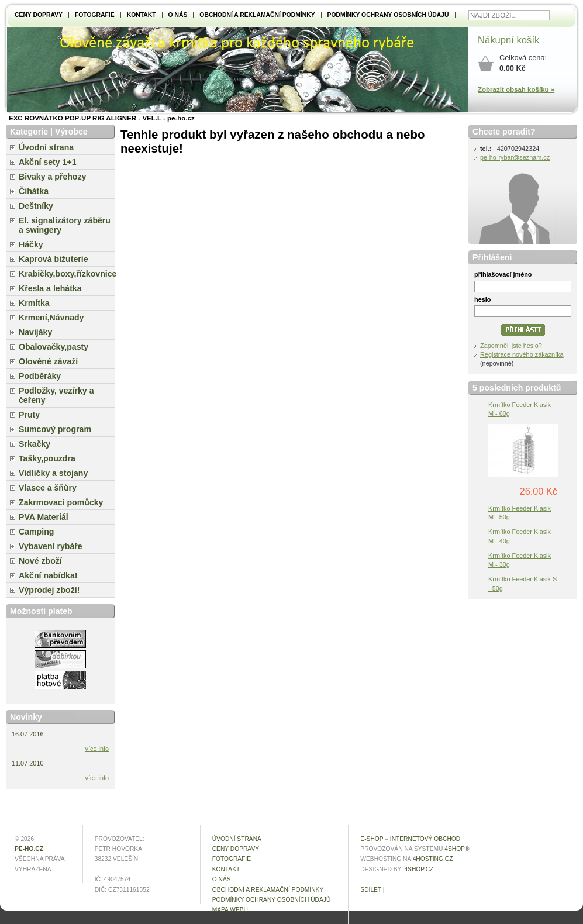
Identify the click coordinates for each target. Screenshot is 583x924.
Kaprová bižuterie (54, 259)
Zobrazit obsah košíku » (516, 89)
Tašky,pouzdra (47, 458)
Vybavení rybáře (51, 546)
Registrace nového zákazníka (522, 354)
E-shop (372, 839)
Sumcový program (55, 429)
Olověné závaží (48, 361)
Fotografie (95, 15)
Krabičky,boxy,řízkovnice (67, 274)
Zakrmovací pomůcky (61, 502)
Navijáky (35, 332)
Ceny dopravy (39, 15)
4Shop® (457, 849)
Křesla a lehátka (50, 288)
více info (97, 749)
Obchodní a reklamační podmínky (257, 15)
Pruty (29, 415)
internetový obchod (425, 839)
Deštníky (36, 206)
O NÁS (178, 15)
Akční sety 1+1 (48, 162)
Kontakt (142, 15)
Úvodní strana (46, 147)
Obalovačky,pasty (54, 347)
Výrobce (71, 132)
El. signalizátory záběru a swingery (65, 225)
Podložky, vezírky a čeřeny (56, 395)
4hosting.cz (433, 859)
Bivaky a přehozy (52, 177)
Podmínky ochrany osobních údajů (388, 15)
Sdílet (371, 890)
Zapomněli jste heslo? (511, 346)
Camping (36, 532)
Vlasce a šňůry (48, 488)
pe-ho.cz (29, 849)
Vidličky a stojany (53, 473)
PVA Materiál (44, 517)
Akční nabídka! (48, 575)
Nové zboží (40, 561)
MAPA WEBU (230, 910)
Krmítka (34, 303)
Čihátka (34, 191)
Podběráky (40, 376)
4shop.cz (419, 869)
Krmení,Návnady (51, 318)
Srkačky (35, 444)
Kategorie (29, 132)
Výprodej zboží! (49, 590)
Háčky (31, 244)
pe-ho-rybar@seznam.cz (515, 157)
